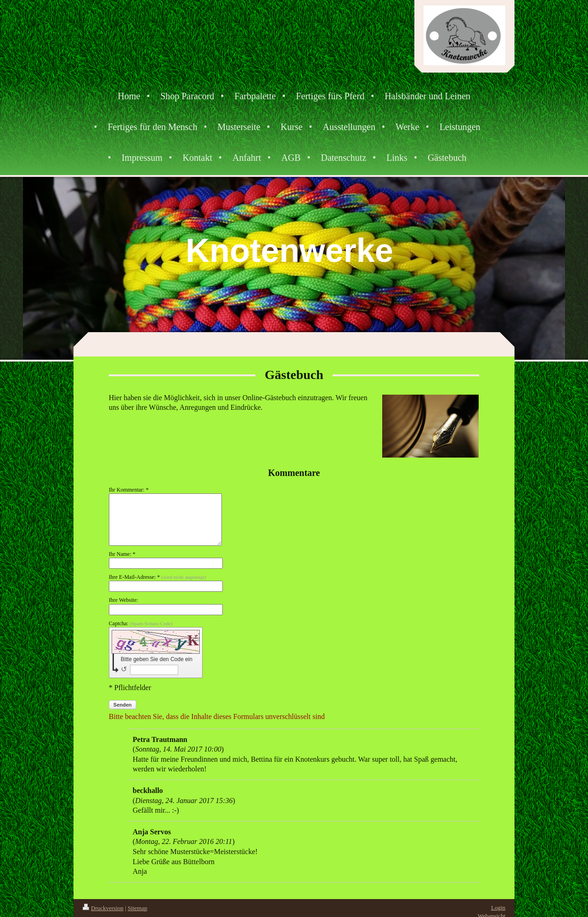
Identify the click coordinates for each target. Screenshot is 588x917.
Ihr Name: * (122, 554)
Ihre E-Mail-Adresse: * (157, 577)
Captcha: (141, 623)
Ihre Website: (124, 600)
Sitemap (138, 908)
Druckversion (103, 908)
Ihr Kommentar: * (129, 490)
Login (498, 908)
